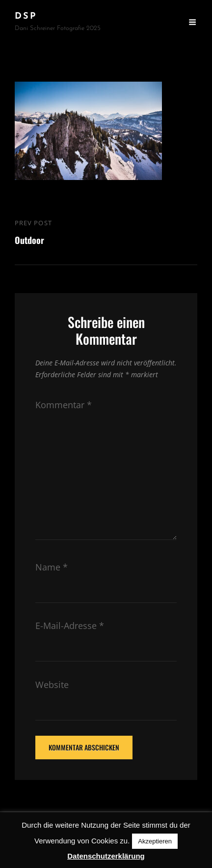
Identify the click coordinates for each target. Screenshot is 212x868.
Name (52, 567)
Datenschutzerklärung (106, 856)
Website (52, 685)
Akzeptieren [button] (155, 841)
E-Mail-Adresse (70, 626)
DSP (26, 16)
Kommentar (64, 405)
